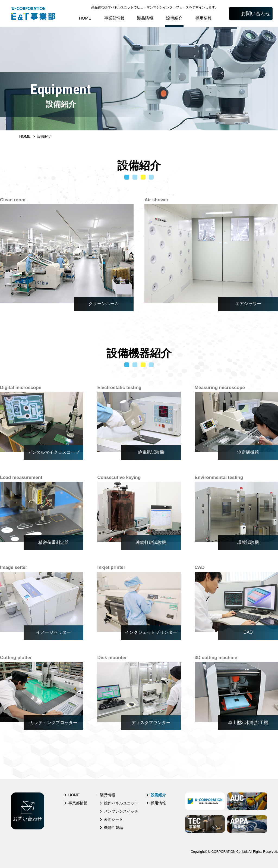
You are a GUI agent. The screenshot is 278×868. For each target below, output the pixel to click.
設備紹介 (174, 18)
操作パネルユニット (121, 803)
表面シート (113, 819)
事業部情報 (114, 18)
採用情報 (204, 18)
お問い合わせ (256, 14)
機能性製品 (113, 828)
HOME (85, 18)
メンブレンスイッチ (121, 811)
